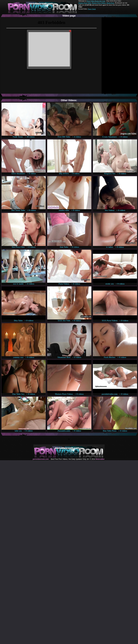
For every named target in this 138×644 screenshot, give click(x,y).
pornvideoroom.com (41, 459)
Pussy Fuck (92, 9)
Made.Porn (110, 3)
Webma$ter (100, 459)
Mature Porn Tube (85, 3)
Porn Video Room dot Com (96, 1)
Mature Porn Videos (99, 3)
